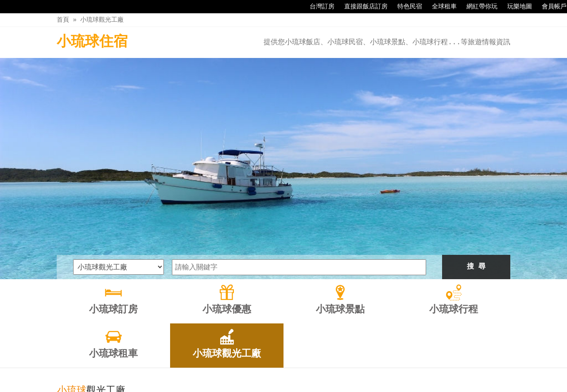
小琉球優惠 (207, 366)
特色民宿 (405, 7)
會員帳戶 (550, 7)
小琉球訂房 (163, 366)
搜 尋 (476, 164)
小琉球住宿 (92, 42)
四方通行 (285, 385)
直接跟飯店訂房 (361, 7)
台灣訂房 (318, 7)
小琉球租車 (341, 366)
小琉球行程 (296, 366)
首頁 (63, 20)
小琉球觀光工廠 (102, 20)
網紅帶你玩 (478, 7)
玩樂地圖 (515, 7)
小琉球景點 (252, 366)
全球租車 (440, 7)
